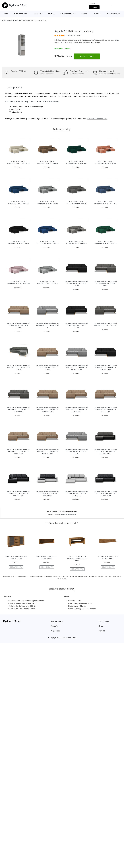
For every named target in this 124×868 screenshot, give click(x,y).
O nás (101, 626)
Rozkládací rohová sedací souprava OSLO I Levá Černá (77, 326)
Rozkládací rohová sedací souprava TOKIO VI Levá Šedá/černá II (105, 452)
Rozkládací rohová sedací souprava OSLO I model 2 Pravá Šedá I (77, 368)
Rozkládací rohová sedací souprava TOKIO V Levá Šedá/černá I (19, 494)
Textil (51, 14)
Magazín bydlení (113, 14)
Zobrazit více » (95, 42)
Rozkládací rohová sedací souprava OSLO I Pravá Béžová (19, 326)
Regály (74, 514)
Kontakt (102, 631)
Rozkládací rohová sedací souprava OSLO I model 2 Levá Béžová (47, 452)
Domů (2, 21)
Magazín (54, 626)
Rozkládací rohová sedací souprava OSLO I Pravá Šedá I (77, 452)
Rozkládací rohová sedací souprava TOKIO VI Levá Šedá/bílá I (47, 494)
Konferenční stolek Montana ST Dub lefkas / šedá (77, 559)
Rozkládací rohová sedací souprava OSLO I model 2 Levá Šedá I (77, 410)
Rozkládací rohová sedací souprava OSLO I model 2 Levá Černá (105, 410)
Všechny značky (57, 621)
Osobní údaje (104, 621)
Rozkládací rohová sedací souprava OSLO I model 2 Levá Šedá (19, 452)
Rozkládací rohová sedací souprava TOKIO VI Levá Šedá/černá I (105, 494)
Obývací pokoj (17, 21)
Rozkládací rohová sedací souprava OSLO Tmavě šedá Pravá (19, 368)
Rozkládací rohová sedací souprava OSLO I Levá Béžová (47, 368)
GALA (117, 40)
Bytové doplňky (20, 14)
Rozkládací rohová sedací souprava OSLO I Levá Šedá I (47, 326)
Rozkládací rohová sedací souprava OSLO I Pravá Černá (77, 284)
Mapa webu (55, 631)
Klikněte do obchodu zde (97, 119)
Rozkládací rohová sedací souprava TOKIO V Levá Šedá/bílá (77, 494)
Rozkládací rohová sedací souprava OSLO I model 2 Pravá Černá (105, 368)
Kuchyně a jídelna (67, 14)
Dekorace (37, 14)
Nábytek (84, 14)
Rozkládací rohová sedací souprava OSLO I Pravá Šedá (105, 284)
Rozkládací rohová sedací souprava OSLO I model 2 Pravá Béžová (47, 410)
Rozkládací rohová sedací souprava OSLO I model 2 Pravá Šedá (19, 410)
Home (6, 14)
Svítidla (97, 14)
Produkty (8, 21)
